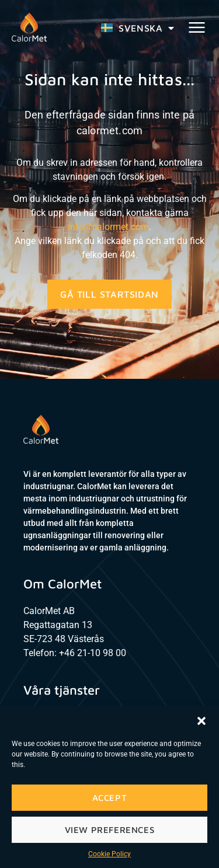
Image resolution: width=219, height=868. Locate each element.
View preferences (110, 830)
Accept (110, 798)
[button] (201, 721)
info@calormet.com (108, 227)
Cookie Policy (109, 854)
